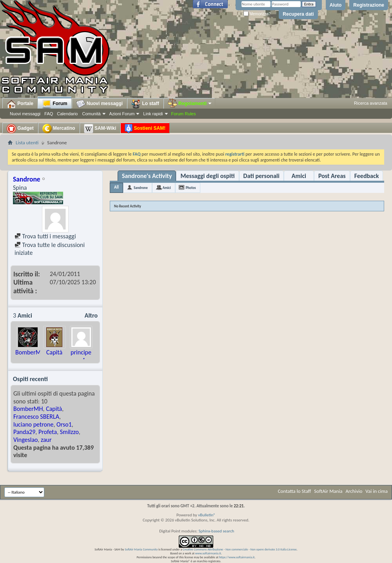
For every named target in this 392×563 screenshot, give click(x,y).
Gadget (20, 129)
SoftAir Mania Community (141, 549)
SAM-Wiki (100, 129)
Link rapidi (153, 114)
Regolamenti (190, 104)
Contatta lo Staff (295, 491)
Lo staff (145, 104)
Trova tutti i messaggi (45, 236)
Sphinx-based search (216, 531)
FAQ (49, 114)
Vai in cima (377, 491)
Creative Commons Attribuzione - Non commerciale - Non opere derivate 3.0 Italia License (240, 549)
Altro (91, 315)
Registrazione (369, 5)
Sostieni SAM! (145, 129)
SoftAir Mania (328, 491)
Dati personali (261, 176)
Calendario (67, 114)
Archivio (354, 491)
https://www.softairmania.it (237, 557)
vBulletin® (207, 515)
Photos (191, 188)
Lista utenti (27, 143)
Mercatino (59, 129)
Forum (55, 104)
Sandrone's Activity (147, 176)
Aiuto (336, 5)
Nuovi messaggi (25, 114)
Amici (299, 176)
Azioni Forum (122, 114)
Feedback (367, 176)
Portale (20, 104)
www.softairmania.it (208, 553)
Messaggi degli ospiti (207, 176)
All (116, 187)
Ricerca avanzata (371, 103)
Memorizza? (257, 14)
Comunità (91, 114)
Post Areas (332, 176)
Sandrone (141, 188)
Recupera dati (298, 14)
